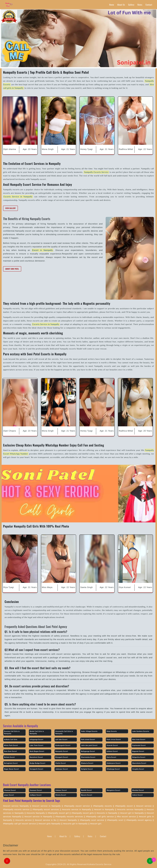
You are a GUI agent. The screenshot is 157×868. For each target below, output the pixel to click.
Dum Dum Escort (11, 751)
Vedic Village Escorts (89, 731)
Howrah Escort (112, 745)
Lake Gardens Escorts (141, 731)
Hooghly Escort (138, 769)
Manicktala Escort (139, 763)
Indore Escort (137, 795)
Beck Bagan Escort (37, 751)
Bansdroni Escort (36, 757)
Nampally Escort (62, 751)
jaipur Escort (9, 795)
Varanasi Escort (36, 790)
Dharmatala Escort (88, 757)
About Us (121, 5)
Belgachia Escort (139, 757)
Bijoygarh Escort (62, 757)
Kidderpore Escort (114, 763)
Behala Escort (9, 757)
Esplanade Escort (139, 745)
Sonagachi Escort (37, 769)
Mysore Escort (87, 795)
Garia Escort (111, 757)
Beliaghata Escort (11, 763)
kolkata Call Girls (11, 740)
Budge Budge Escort (38, 763)
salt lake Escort (61, 740)
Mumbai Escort (138, 790)
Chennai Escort (10, 790)
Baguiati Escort (138, 751)
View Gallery (11, 208)
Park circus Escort (114, 740)
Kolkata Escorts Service (99, 864)
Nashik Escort (86, 790)
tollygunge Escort (37, 740)
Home (112, 5)
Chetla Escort (61, 763)
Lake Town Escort (37, 745)
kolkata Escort (112, 751)
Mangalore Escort (113, 790)
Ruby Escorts (112, 731)
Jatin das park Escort (89, 745)
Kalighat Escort (87, 769)
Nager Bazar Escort (12, 769)
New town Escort (139, 740)
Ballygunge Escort (88, 751)
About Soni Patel (12, 269)
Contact (149, 5)
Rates (140, 5)
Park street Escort (88, 740)
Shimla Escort (61, 795)
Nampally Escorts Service (96, 172)
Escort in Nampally (42, 250)
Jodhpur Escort (36, 795)
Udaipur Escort (61, 790)
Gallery (131, 5)
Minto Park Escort (11, 745)
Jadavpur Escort (62, 769)
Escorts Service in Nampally (18, 197)
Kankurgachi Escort (63, 745)
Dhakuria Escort (87, 763)
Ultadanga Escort (113, 769)
